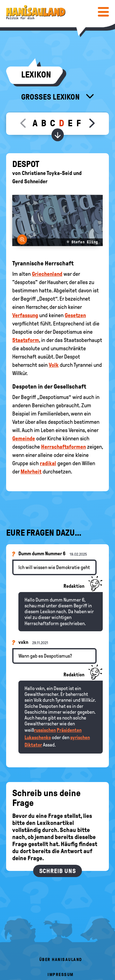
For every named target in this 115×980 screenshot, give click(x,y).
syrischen (80, 737)
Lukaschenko (38, 737)
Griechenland (47, 274)
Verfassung (25, 315)
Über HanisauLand (61, 960)
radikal (48, 463)
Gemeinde (24, 439)
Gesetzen (75, 315)
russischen (45, 730)
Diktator (33, 745)
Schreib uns (58, 871)
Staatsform (26, 340)
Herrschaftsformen (63, 447)
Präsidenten (69, 730)
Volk (54, 365)
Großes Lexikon (51, 97)
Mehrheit (31, 472)
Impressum (61, 975)
